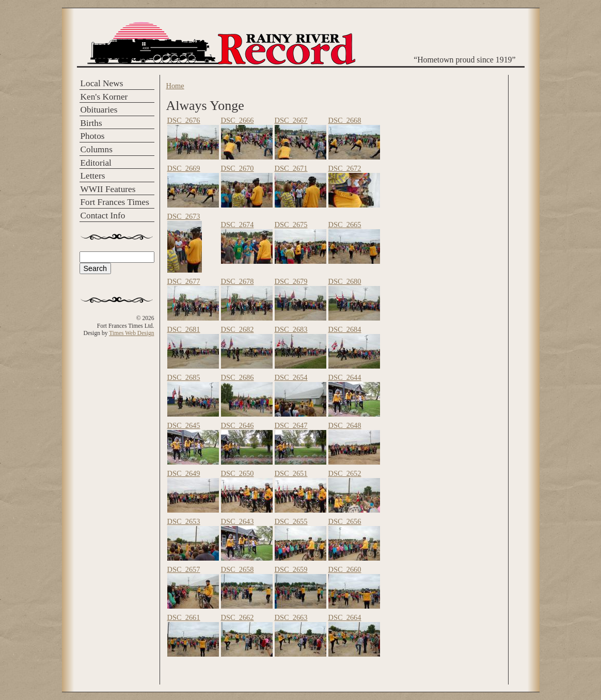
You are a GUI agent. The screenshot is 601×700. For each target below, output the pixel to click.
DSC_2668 (345, 120)
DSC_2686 (238, 377)
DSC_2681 (184, 329)
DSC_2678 (238, 281)
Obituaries (99, 110)
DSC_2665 (345, 225)
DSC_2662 (238, 617)
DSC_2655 (291, 521)
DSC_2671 (291, 168)
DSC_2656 (345, 521)
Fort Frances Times (115, 202)
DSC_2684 (345, 329)
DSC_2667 (291, 120)
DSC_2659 (291, 569)
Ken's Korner (104, 97)
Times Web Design (131, 333)
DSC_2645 (184, 425)
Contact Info (103, 216)
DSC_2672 (345, 168)
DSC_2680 (345, 281)
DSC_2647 (291, 425)
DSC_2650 (238, 473)
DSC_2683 (291, 329)
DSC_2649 (184, 473)
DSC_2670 (238, 168)
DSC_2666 (238, 120)
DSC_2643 (238, 521)
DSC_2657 (184, 569)
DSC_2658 (238, 569)
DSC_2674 (238, 225)
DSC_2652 (345, 473)
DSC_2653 (184, 521)
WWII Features (108, 189)
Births (91, 123)
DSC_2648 (345, 425)
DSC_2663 (291, 617)
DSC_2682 (238, 329)
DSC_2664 (345, 617)
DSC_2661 (184, 617)
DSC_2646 (238, 425)
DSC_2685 (184, 377)
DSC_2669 (184, 168)
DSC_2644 (345, 377)
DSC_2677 (184, 281)
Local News (102, 83)
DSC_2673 (184, 216)
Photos (93, 136)
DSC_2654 (291, 377)
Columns (97, 149)
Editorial (96, 163)
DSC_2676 (184, 120)
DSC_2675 (291, 225)
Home (175, 86)
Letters (93, 176)
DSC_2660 (345, 569)
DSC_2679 (291, 281)
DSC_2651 (291, 473)
